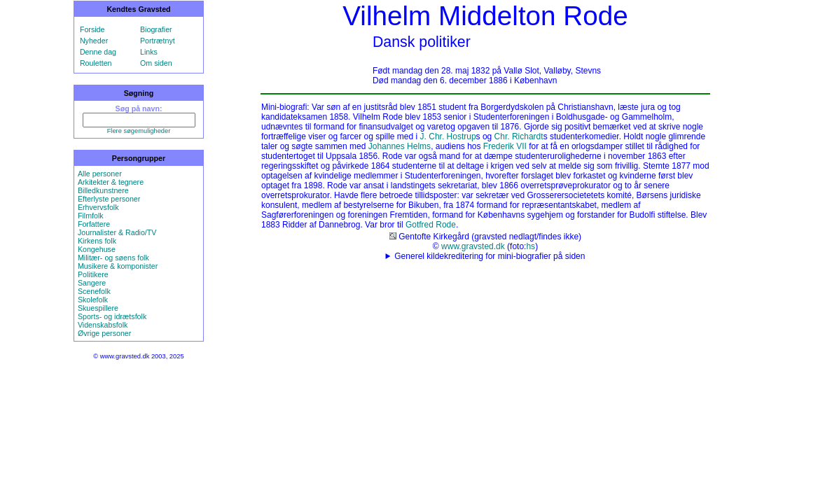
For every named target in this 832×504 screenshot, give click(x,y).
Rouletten (96, 63)
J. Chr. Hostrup (448, 136)
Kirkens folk (97, 241)
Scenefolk (94, 291)
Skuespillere (98, 308)
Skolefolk (93, 300)
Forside (92, 29)
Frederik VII (505, 146)
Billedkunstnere (103, 190)
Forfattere (94, 224)
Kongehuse (97, 249)
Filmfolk (91, 216)
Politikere (93, 274)
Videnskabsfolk (103, 325)
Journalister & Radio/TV (117, 232)
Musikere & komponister (118, 266)
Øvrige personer (104, 333)
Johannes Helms (400, 146)
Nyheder (94, 41)
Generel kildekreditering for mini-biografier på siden (490, 256)
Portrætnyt (158, 41)
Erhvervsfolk (98, 207)
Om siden (156, 63)
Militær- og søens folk (113, 258)
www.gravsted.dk (473, 246)
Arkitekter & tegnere (111, 182)
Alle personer (100, 174)
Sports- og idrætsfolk (112, 316)
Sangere (92, 283)
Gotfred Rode (431, 225)
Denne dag (98, 52)
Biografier (156, 29)
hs (531, 246)
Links (149, 52)
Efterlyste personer (109, 199)
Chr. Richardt (519, 136)
